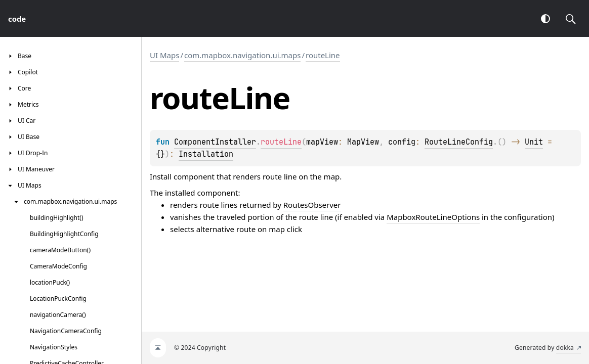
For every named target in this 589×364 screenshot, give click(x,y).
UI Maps (164, 55)
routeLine (323, 55)
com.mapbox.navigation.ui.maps (242, 55)
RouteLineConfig (459, 142)
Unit (534, 142)
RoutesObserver (312, 205)
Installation (206, 154)
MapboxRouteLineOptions (433, 217)
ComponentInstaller (215, 142)
